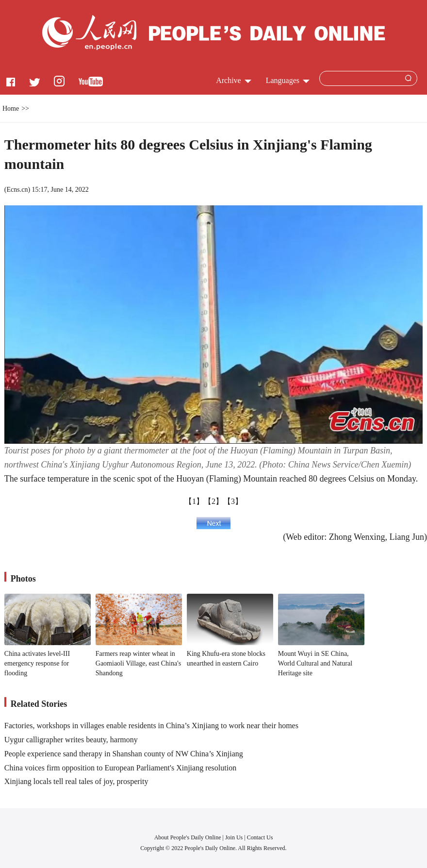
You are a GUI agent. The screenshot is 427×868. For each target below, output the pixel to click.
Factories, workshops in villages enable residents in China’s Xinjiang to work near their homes (151, 726)
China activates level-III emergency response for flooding (37, 663)
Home (11, 108)
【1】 (194, 501)
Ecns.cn (17, 190)
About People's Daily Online (188, 837)
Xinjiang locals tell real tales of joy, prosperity (76, 781)
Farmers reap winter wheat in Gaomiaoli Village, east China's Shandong (138, 663)
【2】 (213, 501)
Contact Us (260, 837)
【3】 (233, 501)
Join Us (235, 837)
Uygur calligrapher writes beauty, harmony (71, 740)
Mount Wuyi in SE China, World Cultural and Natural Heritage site (315, 663)
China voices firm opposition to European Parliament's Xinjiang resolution (120, 768)
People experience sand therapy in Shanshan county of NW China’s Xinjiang (124, 754)
